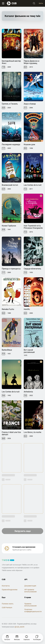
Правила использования (30, 605)
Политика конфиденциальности (33, 610)
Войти (41, 3)
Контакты (6, 586)
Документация (30, 586)
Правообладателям (10, 590)
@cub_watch (19, 627)
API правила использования (30, 591)
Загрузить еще (22, 531)
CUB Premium (7, 608)
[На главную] (12, 3)
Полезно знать (8, 604)
